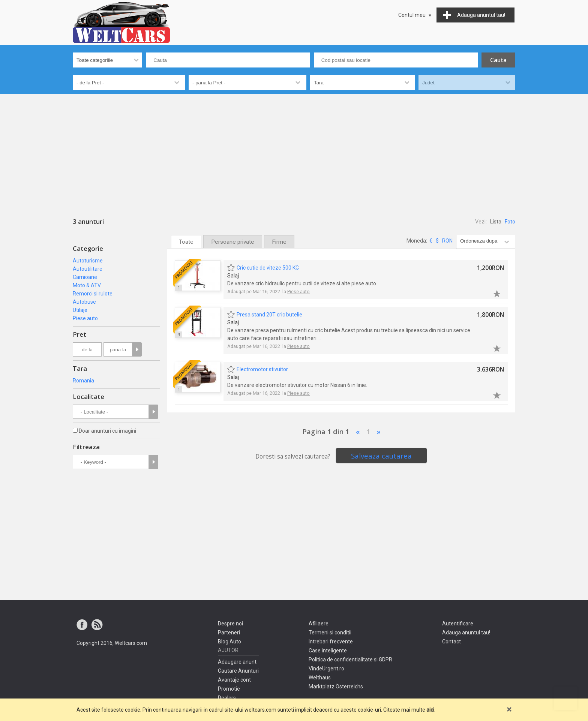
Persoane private (233, 242)
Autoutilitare (88, 269)
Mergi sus (565, 699)
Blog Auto (229, 642)
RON (447, 241)
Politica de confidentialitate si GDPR (350, 660)
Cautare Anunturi (238, 671)
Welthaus (320, 678)
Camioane (85, 277)
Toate (186, 242)
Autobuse (84, 302)
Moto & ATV (87, 285)
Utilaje (80, 310)
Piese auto (85, 318)
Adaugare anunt (237, 662)
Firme (279, 242)
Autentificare (458, 624)
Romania (83, 381)
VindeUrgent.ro (326, 669)
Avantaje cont (234, 680)
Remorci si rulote (93, 294)
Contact (451, 642)
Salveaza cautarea (381, 456)
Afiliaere (319, 624)
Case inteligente (328, 651)
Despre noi (230, 624)
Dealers (227, 698)
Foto (510, 222)
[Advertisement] (294, 150)
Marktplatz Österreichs (336, 687)
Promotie (229, 689)
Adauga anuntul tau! (466, 633)
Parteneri (229, 633)
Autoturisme (88, 261)
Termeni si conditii (330, 633)
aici (430, 710)
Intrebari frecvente (331, 642)
